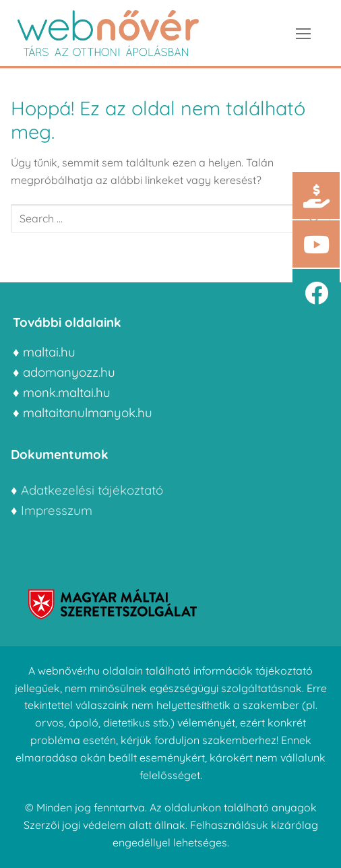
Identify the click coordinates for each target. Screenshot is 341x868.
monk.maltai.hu (67, 392)
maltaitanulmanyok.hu (88, 412)
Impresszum (58, 510)
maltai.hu (49, 352)
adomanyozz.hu (69, 372)
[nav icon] (303, 33)
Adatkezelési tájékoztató (92, 490)
